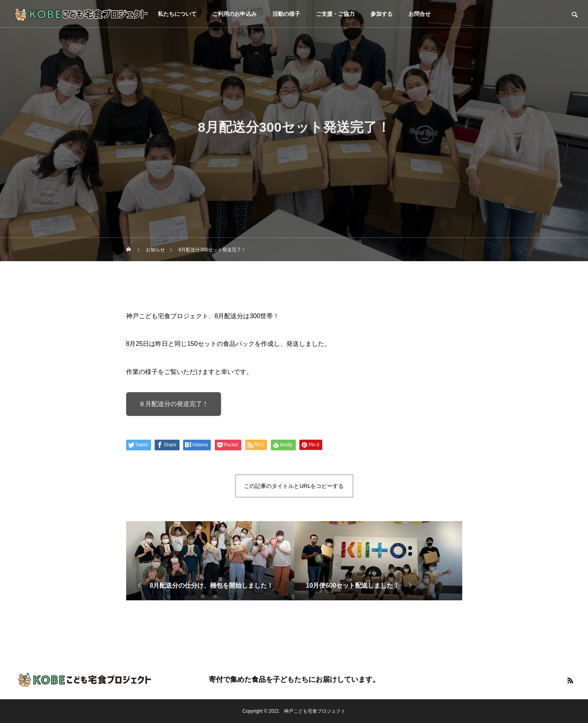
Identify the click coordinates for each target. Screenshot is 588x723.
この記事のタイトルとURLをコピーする (294, 486)
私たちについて (177, 14)
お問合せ (420, 14)
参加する (382, 14)
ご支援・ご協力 (335, 14)
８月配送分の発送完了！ (174, 404)
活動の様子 (286, 14)
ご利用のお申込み (234, 14)
